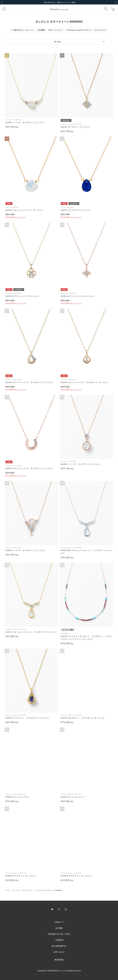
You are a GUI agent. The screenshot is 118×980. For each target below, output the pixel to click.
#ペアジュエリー (100, 30)
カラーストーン (28, 890)
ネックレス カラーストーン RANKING (49, 890)
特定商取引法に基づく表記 (59, 934)
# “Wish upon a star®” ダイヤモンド (79, 30)
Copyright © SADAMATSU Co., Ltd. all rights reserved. (59, 971)
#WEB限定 (41, 30)
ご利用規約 (59, 940)
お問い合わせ (59, 952)
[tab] (59, 42)
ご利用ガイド (59, 922)
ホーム (8, 890)
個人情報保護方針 (59, 946)
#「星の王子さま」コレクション (23, 30)
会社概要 (59, 928)
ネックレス (16, 890)
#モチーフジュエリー (56, 30)
